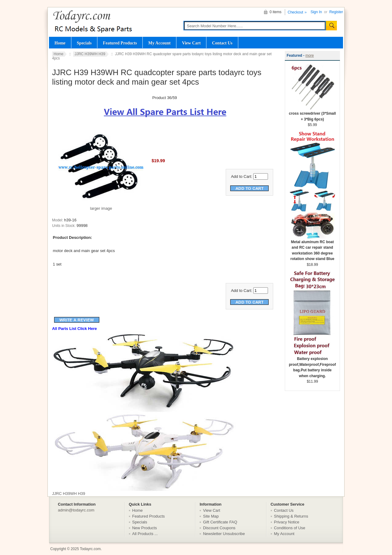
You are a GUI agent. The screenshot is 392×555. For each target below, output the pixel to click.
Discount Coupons (219, 528)
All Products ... (145, 534)
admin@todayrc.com (76, 510)
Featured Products (120, 43)
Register (336, 12)
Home (60, 43)
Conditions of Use (290, 528)
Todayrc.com (90, 549)
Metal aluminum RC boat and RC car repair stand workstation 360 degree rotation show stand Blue (312, 249)
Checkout (295, 12)
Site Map (211, 516)
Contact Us (222, 43)
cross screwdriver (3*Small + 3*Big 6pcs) (312, 114)
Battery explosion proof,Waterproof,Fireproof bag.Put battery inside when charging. (312, 365)
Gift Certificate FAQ (220, 522)
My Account (159, 43)
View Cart (191, 43)
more (309, 55)
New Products (145, 528)
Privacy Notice (287, 522)
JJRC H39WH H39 (90, 54)
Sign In (316, 12)
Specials (84, 43)
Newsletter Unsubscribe (224, 534)
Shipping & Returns (291, 516)
